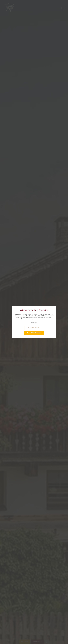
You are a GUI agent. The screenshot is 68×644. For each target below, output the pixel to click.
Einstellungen (34, 323)
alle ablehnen (34, 328)
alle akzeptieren (34, 333)
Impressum (44, 319)
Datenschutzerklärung (27, 319)
